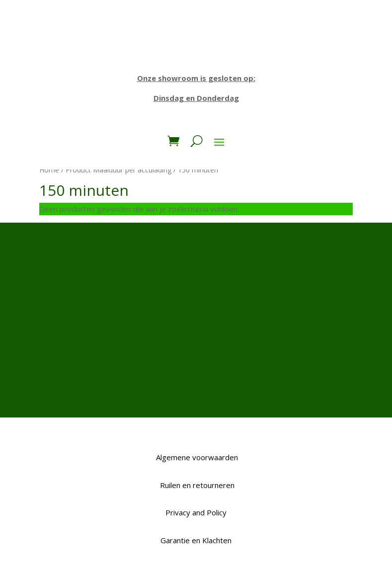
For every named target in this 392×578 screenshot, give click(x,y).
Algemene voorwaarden (196, 457)
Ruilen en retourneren (196, 485)
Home (49, 170)
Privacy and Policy (196, 512)
